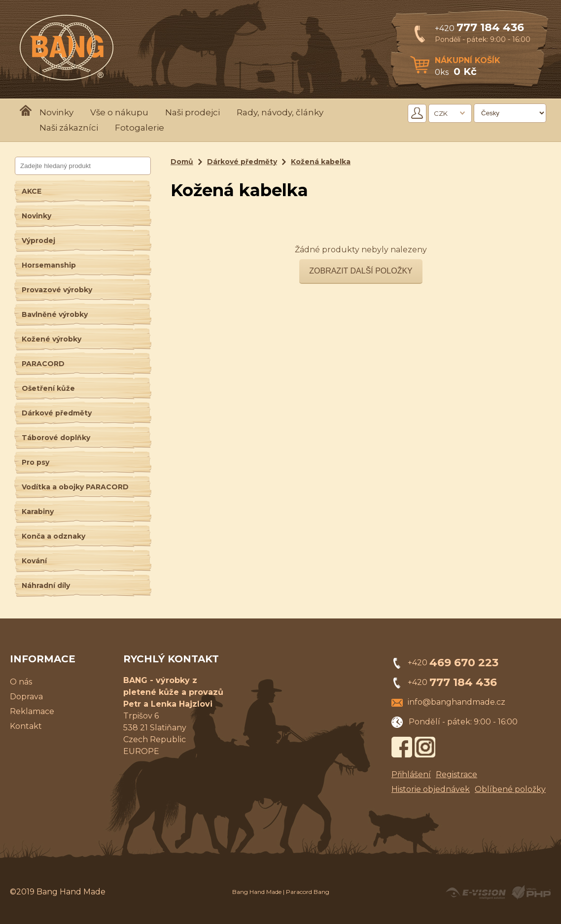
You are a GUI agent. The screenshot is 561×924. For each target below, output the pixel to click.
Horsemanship (49, 265)
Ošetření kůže (48, 388)
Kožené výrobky (52, 339)
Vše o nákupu (119, 112)
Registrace (456, 774)
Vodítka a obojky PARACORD (75, 487)
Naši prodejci (193, 112)
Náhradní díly (46, 585)
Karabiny (38, 512)
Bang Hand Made (257, 892)
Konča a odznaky (53, 536)
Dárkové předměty (57, 413)
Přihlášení (411, 774)
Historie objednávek (431, 789)
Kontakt (26, 726)
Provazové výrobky (57, 290)
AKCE (32, 191)
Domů (182, 162)
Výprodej (38, 240)
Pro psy (35, 462)
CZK (441, 113)
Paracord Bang (308, 892)
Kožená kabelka (321, 162)
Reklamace (32, 711)
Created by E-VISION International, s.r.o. (476, 892)
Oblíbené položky (510, 789)
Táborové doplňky (56, 438)
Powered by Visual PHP (531, 892)
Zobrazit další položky (361, 271)
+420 (479, 28)
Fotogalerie (140, 128)
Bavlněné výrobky (55, 314)
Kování (34, 561)
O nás (21, 682)
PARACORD (43, 364)
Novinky (56, 112)
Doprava (26, 697)
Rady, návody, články (280, 112)
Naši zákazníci (69, 128)
